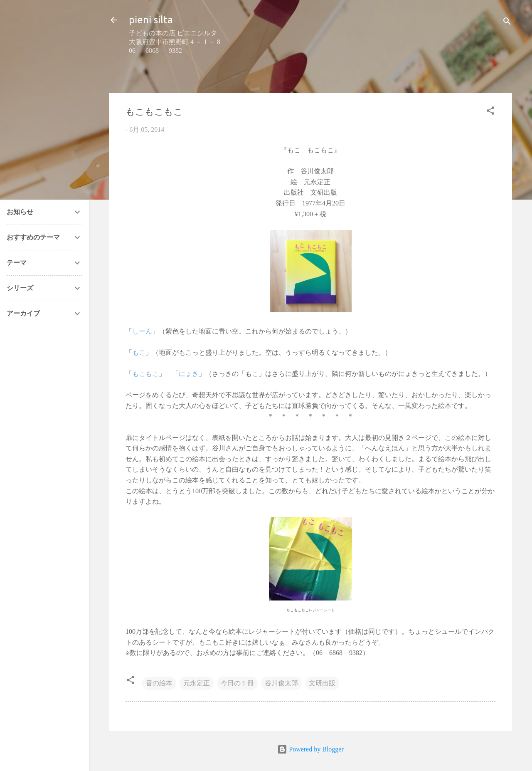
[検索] (507, 23)
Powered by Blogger (310, 749)
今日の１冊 (237, 683)
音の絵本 (159, 683)
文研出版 (322, 683)
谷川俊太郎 (281, 683)
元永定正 (197, 683)
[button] (490, 112)
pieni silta (151, 20)
